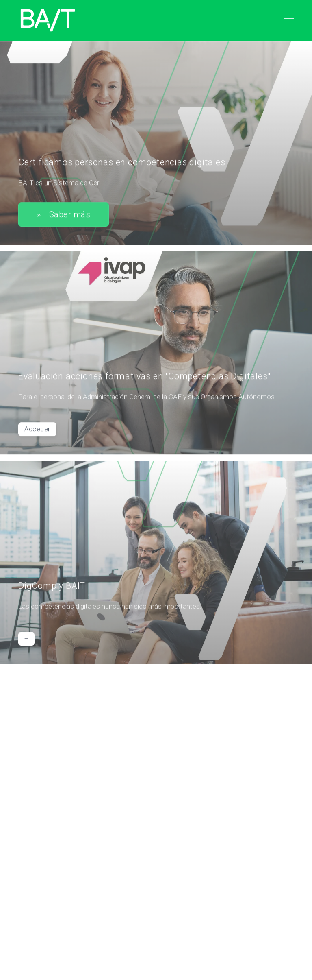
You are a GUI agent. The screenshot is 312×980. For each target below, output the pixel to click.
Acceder (37, 431)
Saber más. (64, 216)
